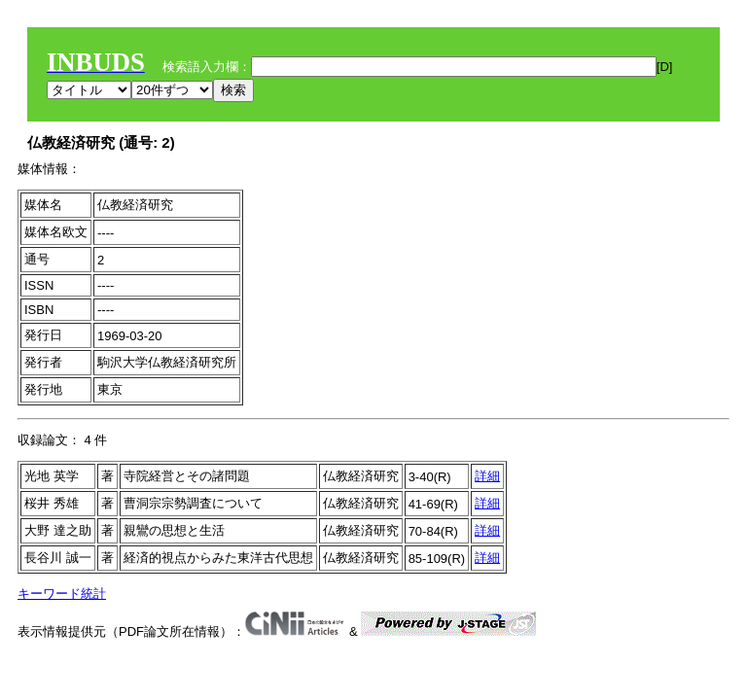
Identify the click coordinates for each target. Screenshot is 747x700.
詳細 (487, 476)
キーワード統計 (62, 594)
